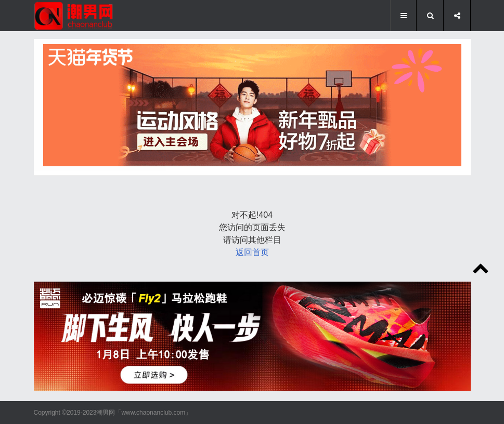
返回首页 (252, 252)
